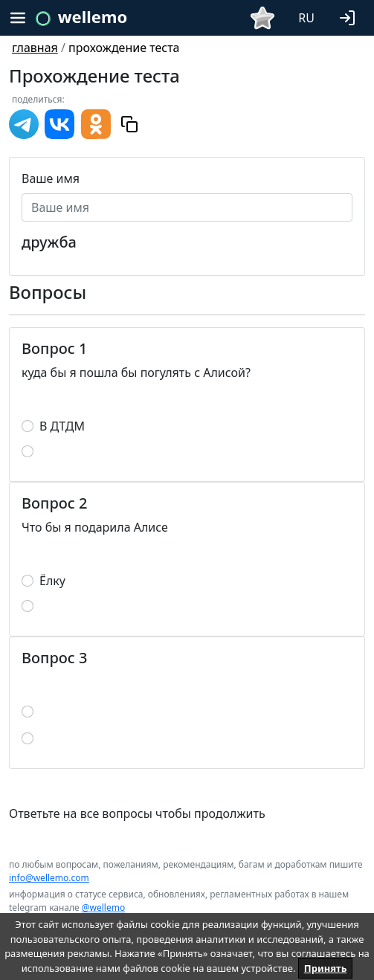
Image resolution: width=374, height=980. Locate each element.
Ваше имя (51, 178)
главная (35, 48)
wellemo (93, 16)
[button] (350, 16)
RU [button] (306, 18)
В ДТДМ (62, 426)
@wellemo (103, 908)
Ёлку (52, 581)
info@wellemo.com (49, 878)
